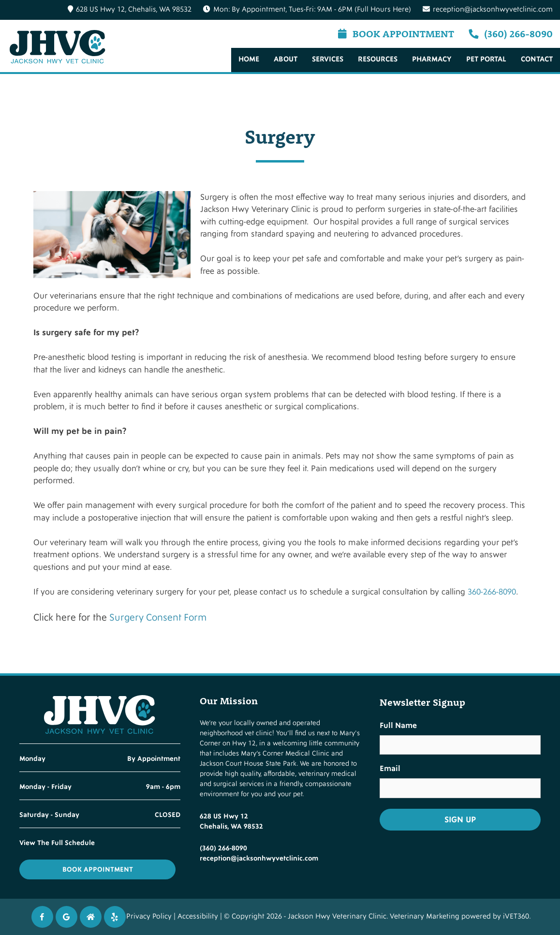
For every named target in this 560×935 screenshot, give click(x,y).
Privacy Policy (149, 916)
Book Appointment (396, 34)
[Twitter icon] (115, 917)
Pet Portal (486, 59)
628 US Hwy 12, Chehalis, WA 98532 (130, 9)
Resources (378, 59)
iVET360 (516, 916)
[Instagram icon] (91, 917)
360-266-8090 (492, 592)
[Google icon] (66, 917)
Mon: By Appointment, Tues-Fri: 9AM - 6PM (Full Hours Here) (312, 9)
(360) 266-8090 (511, 34)
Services (328, 59)
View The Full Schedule (57, 843)
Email (390, 769)
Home (249, 59)
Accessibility (198, 916)
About (286, 59)
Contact (537, 59)
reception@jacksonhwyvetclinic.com (488, 9)
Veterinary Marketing (425, 916)
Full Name (398, 726)
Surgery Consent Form (158, 618)
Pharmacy (432, 59)
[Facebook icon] (42, 917)
